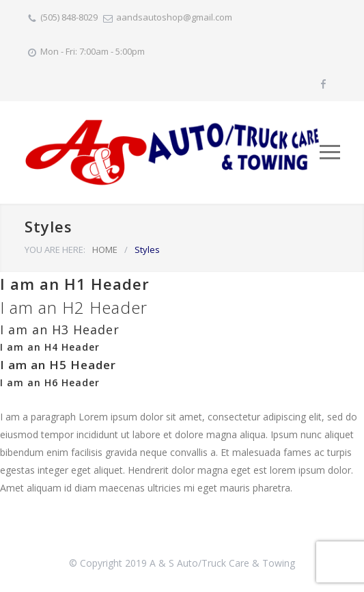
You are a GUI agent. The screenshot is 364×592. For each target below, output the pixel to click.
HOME (105, 250)
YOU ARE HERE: (55, 250)
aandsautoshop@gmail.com (174, 17)
